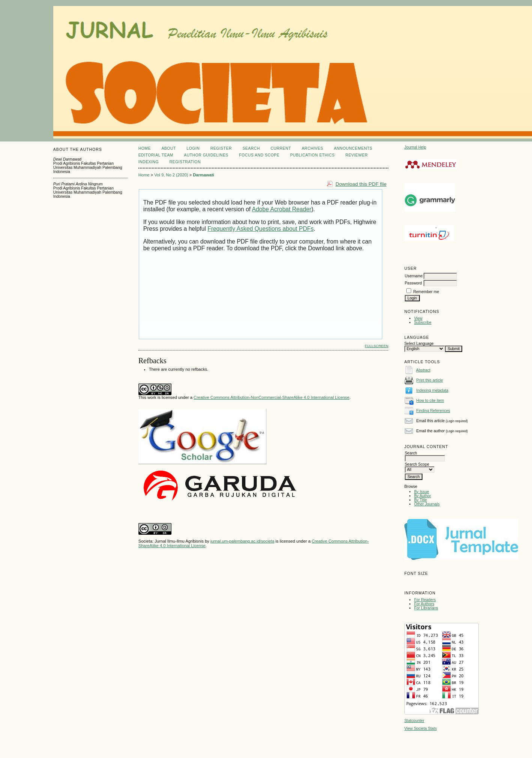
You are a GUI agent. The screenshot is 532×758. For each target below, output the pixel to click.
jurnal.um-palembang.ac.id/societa (242, 541)
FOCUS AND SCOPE (259, 155)
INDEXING (149, 162)
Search (251, 148)
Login (193, 148)
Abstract (423, 370)
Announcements (353, 148)
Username (414, 276)
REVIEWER (357, 155)
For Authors (424, 604)
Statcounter (414, 721)
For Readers (425, 600)
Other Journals (427, 504)
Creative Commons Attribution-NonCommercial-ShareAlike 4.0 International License (271, 397)
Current (281, 148)
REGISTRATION (185, 162)
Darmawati (204, 175)
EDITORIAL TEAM (156, 155)
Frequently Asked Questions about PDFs (261, 229)
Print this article (430, 380)
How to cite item (430, 401)
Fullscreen (376, 346)
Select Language (419, 344)
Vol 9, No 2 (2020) (171, 175)
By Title (421, 500)
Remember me (426, 292)
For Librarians (426, 608)
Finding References (433, 411)
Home (145, 148)
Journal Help (415, 147)
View (418, 318)
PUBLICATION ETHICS (312, 155)
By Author (423, 496)
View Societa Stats (421, 729)
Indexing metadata (433, 390)
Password (413, 283)
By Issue (422, 492)
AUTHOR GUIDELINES (206, 155)
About (168, 148)
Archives (312, 148)
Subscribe (423, 323)
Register (221, 148)
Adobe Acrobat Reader (281, 209)
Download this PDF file (361, 184)
